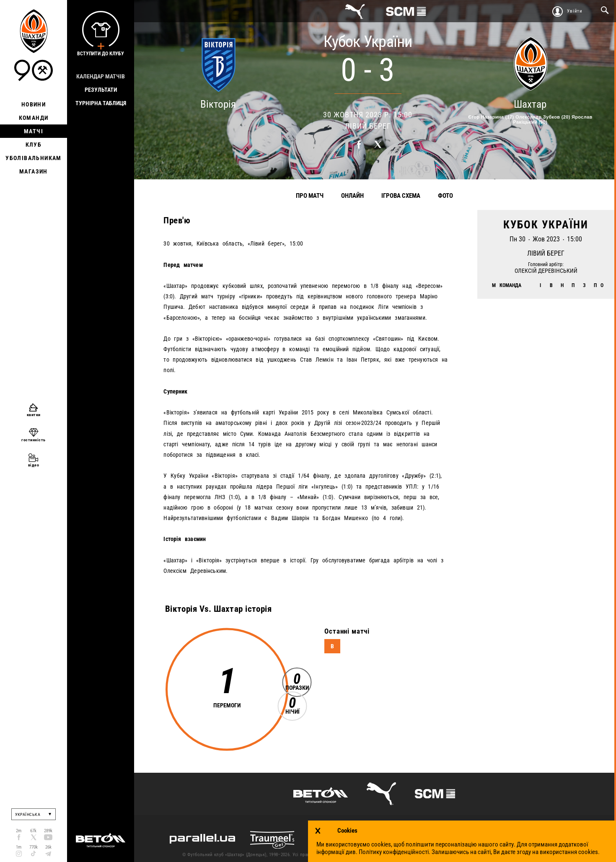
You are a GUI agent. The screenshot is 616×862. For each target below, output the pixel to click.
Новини (34, 104)
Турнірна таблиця (101, 103)
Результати (101, 90)
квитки (34, 415)
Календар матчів (101, 76)
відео (34, 465)
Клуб (34, 145)
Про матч (310, 196)
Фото (445, 196)
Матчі (34, 131)
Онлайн (352, 196)
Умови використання (431, 855)
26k (48, 847)
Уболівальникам (34, 158)
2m (19, 831)
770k (34, 847)
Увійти (575, 11)
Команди (34, 118)
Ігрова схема (401, 196)
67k (33, 831)
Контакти (389, 855)
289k (48, 831)
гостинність (34, 440)
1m (19, 847)
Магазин (34, 171)
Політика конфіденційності (493, 855)
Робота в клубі (549, 855)
